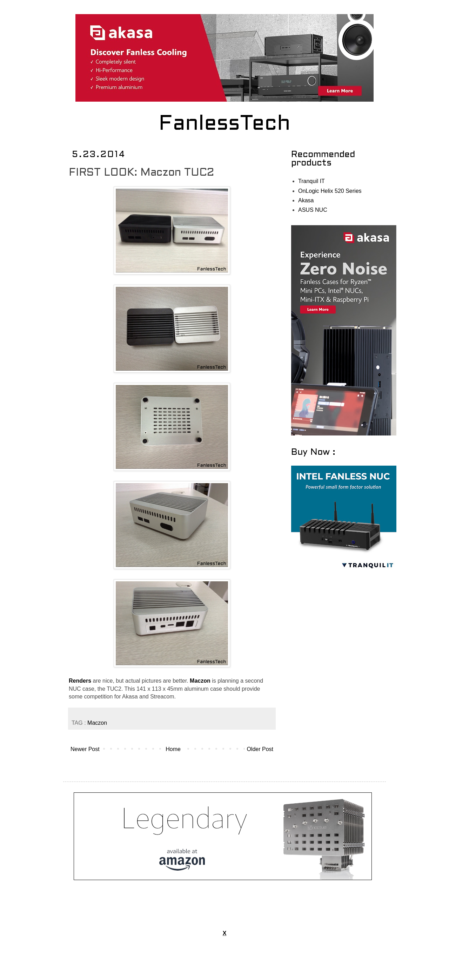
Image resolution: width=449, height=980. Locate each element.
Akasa (306, 200)
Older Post (260, 749)
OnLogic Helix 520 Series (330, 191)
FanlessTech (225, 124)
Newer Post (85, 749)
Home (173, 749)
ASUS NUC (313, 210)
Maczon (97, 723)
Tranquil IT (311, 181)
